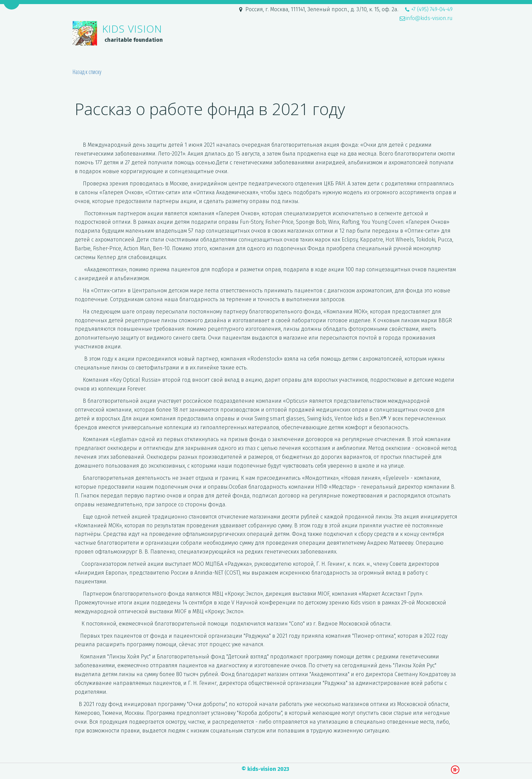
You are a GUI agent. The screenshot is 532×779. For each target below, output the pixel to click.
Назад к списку (87, 72)
